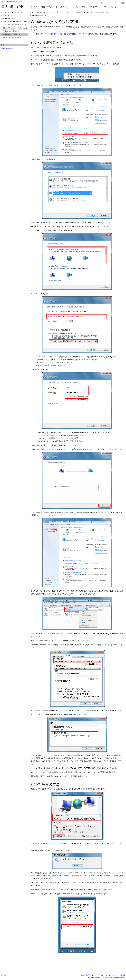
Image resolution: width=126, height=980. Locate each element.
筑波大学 (122, 975)
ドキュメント (62, 7)
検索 (123, 3)
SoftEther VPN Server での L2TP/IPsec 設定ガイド (91, 12)
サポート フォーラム (97, 975)
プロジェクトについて (112, 975)
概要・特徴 (46, 7)
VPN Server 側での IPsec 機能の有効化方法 (57, 34)
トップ (34, 7)
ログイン (4, 975)
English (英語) (85, 975)
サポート (95, 7)
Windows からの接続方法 (38, 16)
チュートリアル (68, 12)
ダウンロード (79, 7)
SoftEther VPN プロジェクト (39, 12)
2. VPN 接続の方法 (7, 49)
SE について (110, 7)
